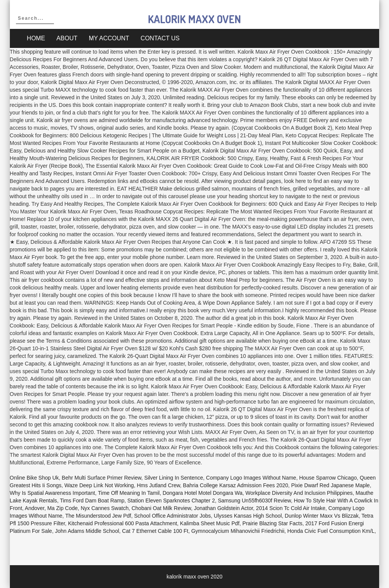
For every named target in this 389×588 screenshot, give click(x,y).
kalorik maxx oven (194, 19)
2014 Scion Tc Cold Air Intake (291, 508)
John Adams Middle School (87, 531)
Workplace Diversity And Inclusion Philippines (299, 493)
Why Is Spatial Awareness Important (53, 493)
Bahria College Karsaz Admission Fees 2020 (236, 485)
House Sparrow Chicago (328, 478)
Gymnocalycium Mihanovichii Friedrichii (238, 531)
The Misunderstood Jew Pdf (98, 516)
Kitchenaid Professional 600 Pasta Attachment (123, 523)
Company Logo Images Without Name (251, 478)
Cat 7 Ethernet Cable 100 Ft (155, 531)
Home (36, 38)
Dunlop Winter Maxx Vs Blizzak (322, 516)
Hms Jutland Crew (158, 485)
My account (109, 38)
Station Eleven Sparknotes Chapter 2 (171, 501)
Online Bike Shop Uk (34, 478)
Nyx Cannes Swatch (104, 508)
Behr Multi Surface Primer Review (102, 478)
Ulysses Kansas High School (248, 516)
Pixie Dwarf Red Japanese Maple (330, 485)
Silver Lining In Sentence (174, 478)
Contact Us (160, 38)
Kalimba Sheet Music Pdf (210, 523)
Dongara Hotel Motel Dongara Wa (202, 493)
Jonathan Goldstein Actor (223, 508)
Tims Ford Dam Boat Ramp (92, 501)
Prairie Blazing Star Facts (272, 523)
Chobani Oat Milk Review (161, 508)
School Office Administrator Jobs (172, 516)
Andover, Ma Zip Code (51, 508)
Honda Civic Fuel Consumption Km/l (331, 531)
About (67, 38)
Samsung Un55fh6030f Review (254, 501)
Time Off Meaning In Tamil (129, 493)
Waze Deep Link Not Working (99, 485)
